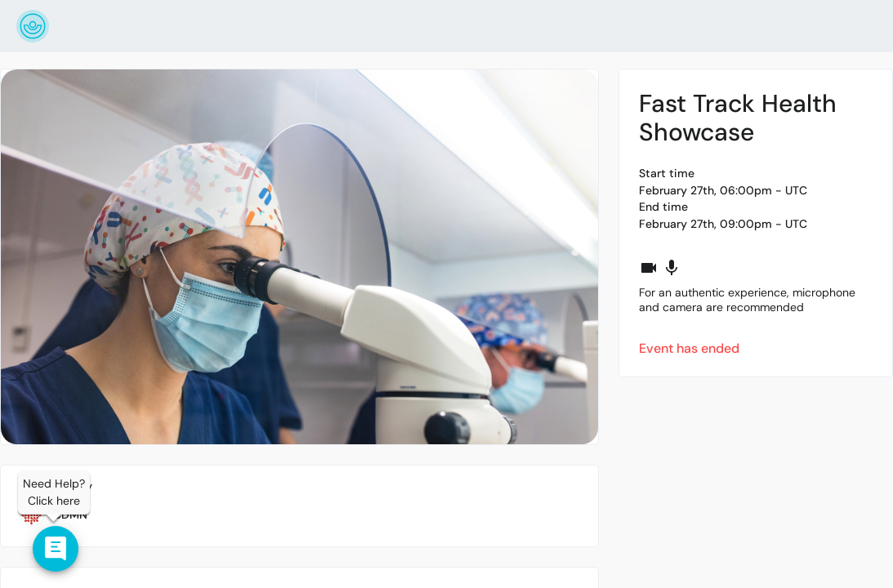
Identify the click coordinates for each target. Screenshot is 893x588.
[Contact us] (56, 549)
